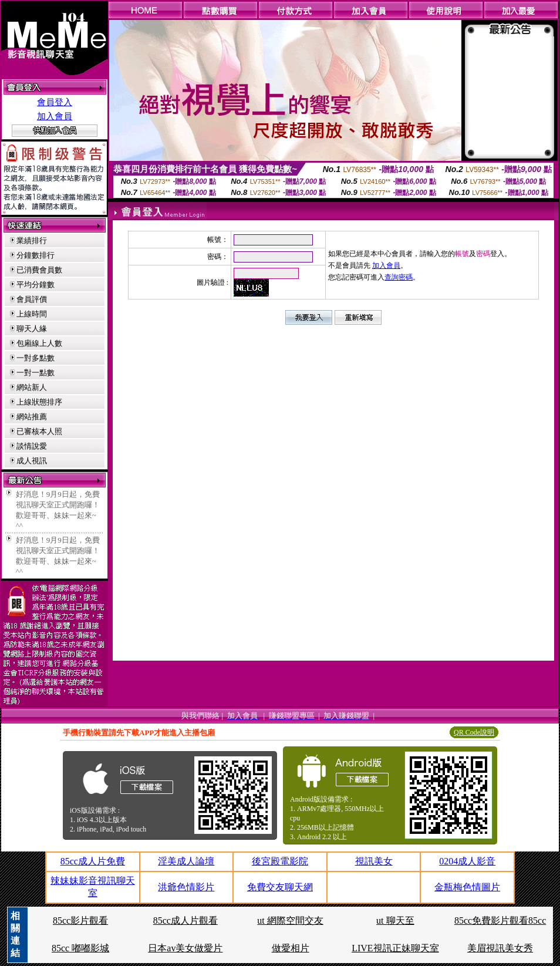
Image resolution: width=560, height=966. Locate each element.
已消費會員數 (39, 270)
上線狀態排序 (39, 402)
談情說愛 (32, 446)
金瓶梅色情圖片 (467, 887)
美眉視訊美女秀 (500, 948)
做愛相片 (291, 948)
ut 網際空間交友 (290, 920)
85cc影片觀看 (80, 920)
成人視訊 (32, 461)
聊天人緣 (32, 329)
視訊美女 (374, 861)
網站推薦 (32, 417)
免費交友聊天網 (280, 887)
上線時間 (32, 314)
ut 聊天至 (395, 920)
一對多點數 (36, 358)
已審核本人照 (39, 431)
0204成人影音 (467, 861)
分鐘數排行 (36, 255)
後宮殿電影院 (280, 861)
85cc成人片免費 (93, 861)
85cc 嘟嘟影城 (80, 948)
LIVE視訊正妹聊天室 (395, 948)
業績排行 (32, 240)
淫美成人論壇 (186, 861)
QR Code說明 (474, 732)
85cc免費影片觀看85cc (500, 920)
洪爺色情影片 (186, 887)
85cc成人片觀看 (185, 920)
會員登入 (55, 102)
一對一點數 (36, 373)
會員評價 (32, 299)
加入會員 (55, 116)
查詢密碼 (399, 277)
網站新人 (32, 387)
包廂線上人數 (39, 343)
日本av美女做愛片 (185, 948)
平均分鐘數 (36, 285)
